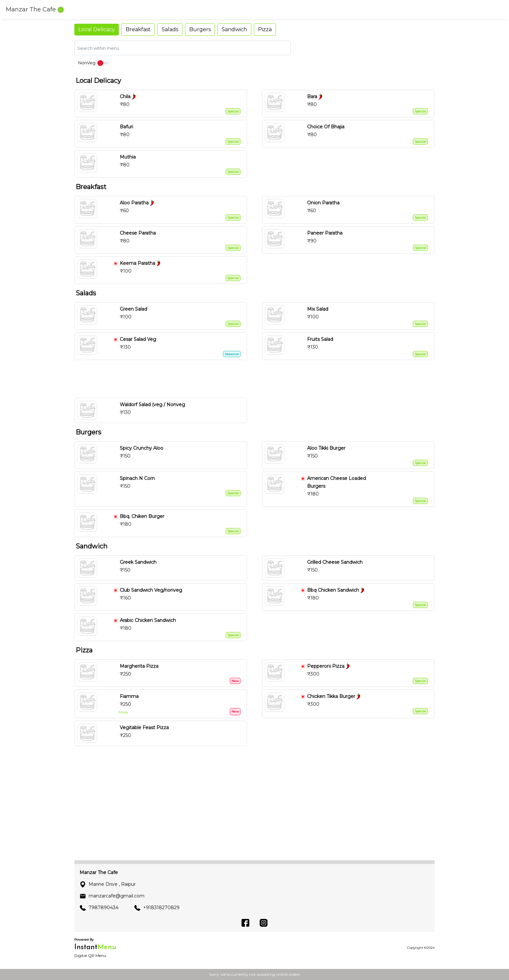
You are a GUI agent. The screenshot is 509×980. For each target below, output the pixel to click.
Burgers (200, 29)
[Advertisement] (257, 379)
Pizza (265, 29)
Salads (170, 29)
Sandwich (234, 29)
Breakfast (138, 29)
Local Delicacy (97, 29)
